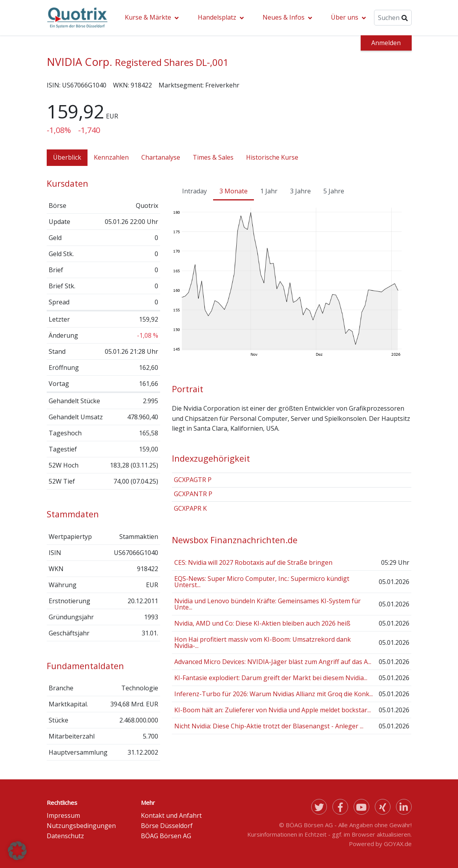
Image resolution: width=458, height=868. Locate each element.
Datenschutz (65, 836)
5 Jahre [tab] (334, 191)
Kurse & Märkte (148, 17)
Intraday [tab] (194, 191)
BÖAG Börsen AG (166, 836)
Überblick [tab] (67, 157)
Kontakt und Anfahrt (171, 815)
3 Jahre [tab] (300, 191)
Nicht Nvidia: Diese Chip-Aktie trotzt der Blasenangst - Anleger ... (269, 726)
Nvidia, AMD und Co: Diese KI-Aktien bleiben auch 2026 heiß (262, 623)
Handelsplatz (217, 17)
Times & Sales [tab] (213, 157)
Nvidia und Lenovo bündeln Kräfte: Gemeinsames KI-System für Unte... (267, 604)
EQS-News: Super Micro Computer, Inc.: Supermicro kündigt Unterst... (262, 582)
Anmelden (386, 43)
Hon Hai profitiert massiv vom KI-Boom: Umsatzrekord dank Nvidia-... (263, 642)
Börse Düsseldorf (167, 826)
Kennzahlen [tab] (111, 157)
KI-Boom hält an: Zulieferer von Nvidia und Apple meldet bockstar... (273, 710)
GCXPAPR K (190, 508)
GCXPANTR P (193, 494)
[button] (17, 851)
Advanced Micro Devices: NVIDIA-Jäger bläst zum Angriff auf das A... (273, 662)
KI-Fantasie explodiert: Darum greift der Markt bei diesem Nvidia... (271, 678)
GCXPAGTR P (193, 480)
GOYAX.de (398, 844)
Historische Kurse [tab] (272, 157)
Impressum (63, 815)
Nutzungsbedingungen (81, 826)
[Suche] (393, 18)
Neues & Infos (284, 17)
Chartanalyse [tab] (161, 157)
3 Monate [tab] (234, 191)
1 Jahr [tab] (269, 191)
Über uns (345, 17)
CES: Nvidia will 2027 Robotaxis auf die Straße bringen (253, 562)
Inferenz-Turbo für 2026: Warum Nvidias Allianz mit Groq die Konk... (274, 694)
